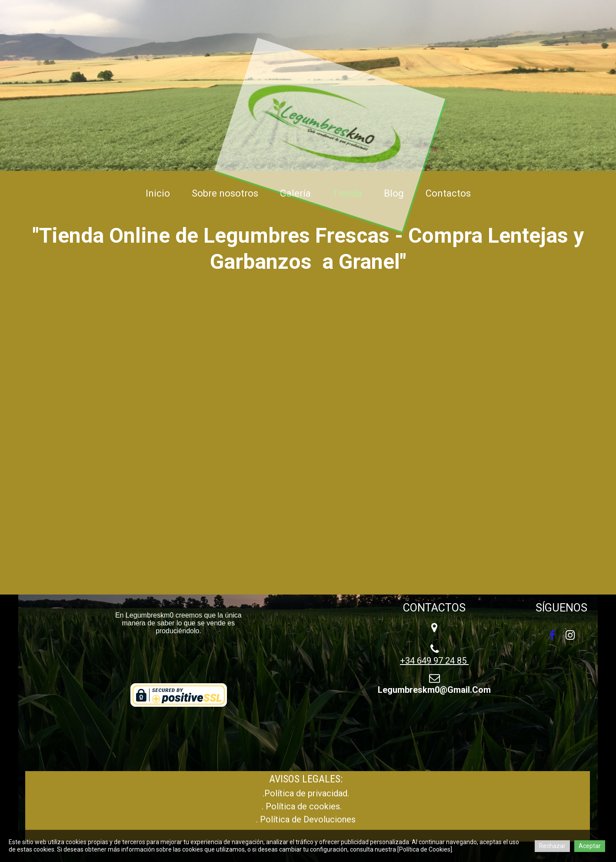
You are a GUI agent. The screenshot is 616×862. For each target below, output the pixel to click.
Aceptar (590, 846)
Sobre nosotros (225, 193)
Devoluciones (330, 819)
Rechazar (552, 846)
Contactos (448, 193)
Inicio (158, 193)
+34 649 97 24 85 (434, 661)
